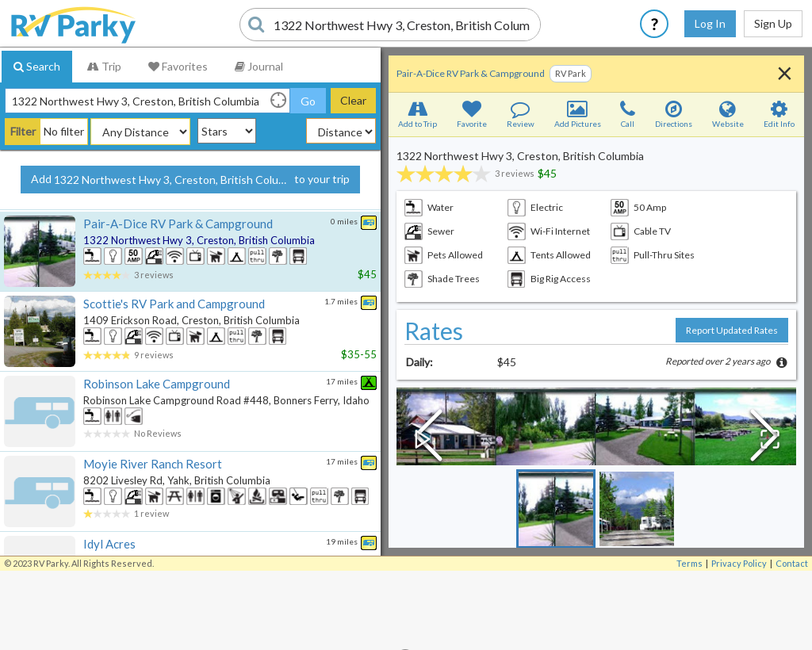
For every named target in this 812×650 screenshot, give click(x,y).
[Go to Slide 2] (637, 509)
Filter (23, 131)
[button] (596, 426)
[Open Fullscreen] (769, 438)
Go (308, 101)
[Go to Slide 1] (556, 509)
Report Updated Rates (732, 330)
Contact (792, 563)
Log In (710, 23)
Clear (353, 100)
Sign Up (773, 23)
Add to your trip (190, 180)
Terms (689, 563)
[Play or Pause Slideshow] (423, 438)
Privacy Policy (739, 563)
